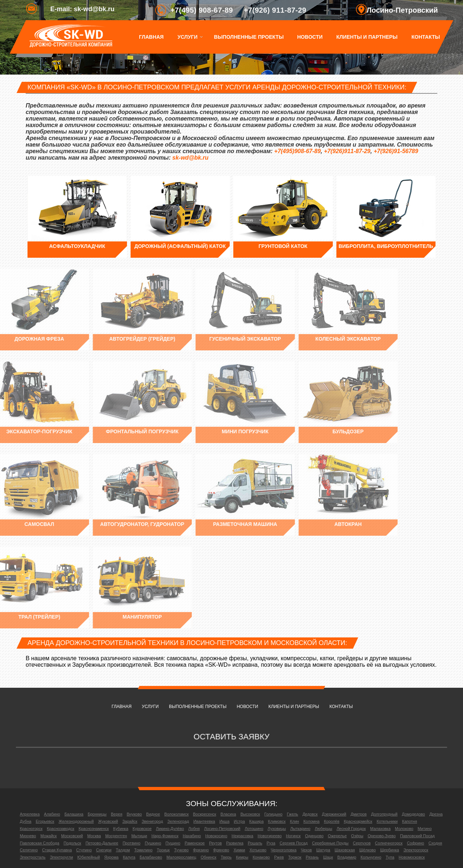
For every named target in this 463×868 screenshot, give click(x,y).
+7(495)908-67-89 (298, 151)
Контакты (426, 37)
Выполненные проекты (249, 37)
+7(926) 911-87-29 (275, 10)
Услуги (187, 37)
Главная (151, 37)
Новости (310, 37)
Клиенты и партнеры (367, 37)
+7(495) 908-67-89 (202, 10)
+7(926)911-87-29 (347, 151)
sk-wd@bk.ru (190, 158)
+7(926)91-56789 (396, 151)
